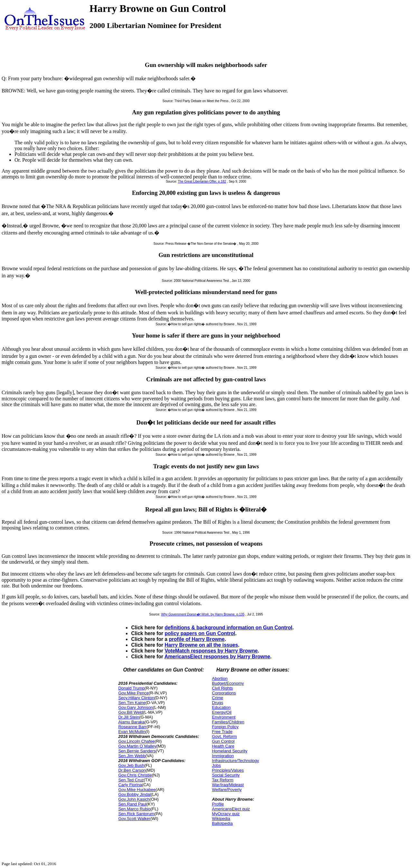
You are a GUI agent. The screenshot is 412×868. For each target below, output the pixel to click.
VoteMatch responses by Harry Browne (211, 651)
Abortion (220, 678)
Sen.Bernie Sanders (137, 751)
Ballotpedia (222, 823)
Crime (218, 698)
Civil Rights (223, 688)
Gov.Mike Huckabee (137, 790)
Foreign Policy (225, 727)
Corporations (224, 693)
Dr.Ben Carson (132, 770)
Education (221, 707)
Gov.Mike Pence (133, 693)
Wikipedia (221, 819)
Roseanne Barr (132, 727)
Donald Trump (131, 688)
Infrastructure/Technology (236, 761)
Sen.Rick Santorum (136, 814)
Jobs (216, 765)
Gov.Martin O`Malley (137, 746)
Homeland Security (230, 751)
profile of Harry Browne (197, 639)
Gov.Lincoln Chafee (136, 741)
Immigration (223, 756)
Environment (224, 717)
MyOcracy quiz (226, 814)
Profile (218, 804)
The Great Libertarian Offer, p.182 (202, 181)
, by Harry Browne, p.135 (203, 614)
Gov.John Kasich (134, 799)
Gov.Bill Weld (131, 712)
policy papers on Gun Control (200, 633)
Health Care (223, 746)
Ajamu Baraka (131, 722)
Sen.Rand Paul (132, 804)
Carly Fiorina (130, 785)
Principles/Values (228, 770)
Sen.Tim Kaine (132, 703)
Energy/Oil (222, 712)
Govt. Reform (225, 736)
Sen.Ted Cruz (131, 780)
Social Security (226, 775)
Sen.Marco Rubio (134, 809)
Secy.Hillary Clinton (136, 698)
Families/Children (228, 722)
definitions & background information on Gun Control (228, 628)
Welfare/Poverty (227, 790)
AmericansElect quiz (231, 809)
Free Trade (222, 732)
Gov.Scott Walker (134, 819)
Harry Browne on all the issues (201, 645)
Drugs (218, 703)
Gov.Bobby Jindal (134, 794)
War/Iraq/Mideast (228, 785)
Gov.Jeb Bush (131, 765)
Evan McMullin (132, 732)
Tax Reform (223, 780)
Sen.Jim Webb (132, 756)
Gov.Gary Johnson (135, 707)
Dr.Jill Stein (129, 717)
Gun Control (223, 741)
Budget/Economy (228, 683)
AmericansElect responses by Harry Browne (217, 657)
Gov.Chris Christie (135, 775)
